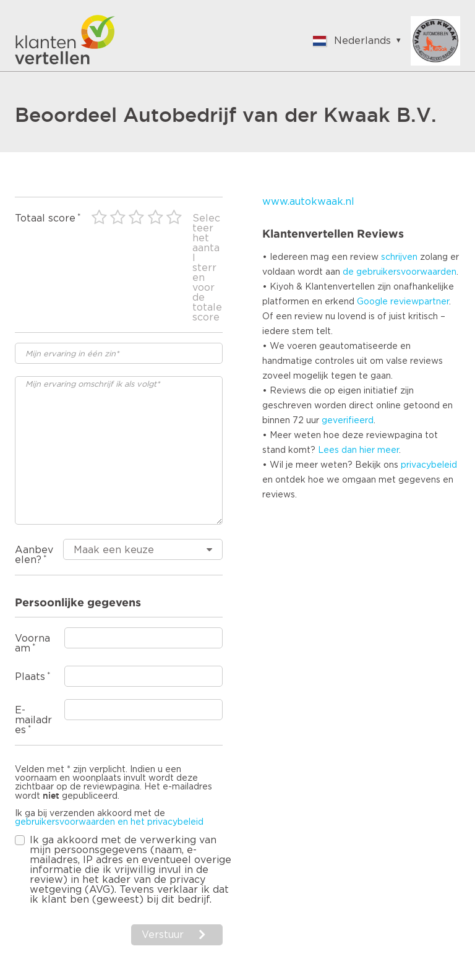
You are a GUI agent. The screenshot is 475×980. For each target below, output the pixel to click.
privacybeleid (429, 465)
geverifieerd (348, 421)
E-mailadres (33, 720)
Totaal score (45, 218)
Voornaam (32, 643)
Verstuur (163, 935)
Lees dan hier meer (358, 450)
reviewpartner (420, 302)
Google (372, 302)
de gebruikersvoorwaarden (400, 272)
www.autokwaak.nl (308, 202)
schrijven (399, 257)
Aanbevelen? (34, 555)
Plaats (30, 677)
